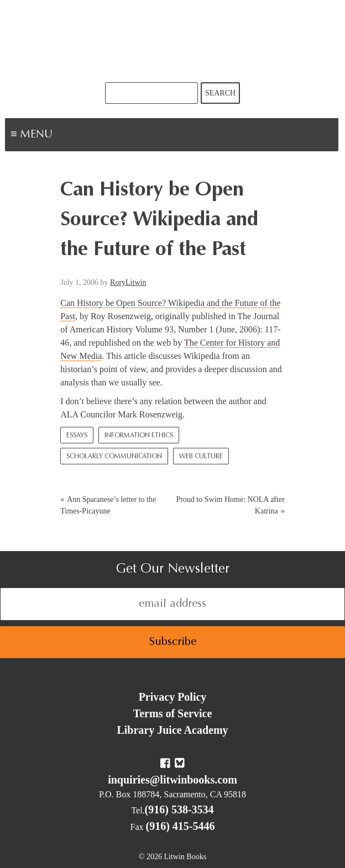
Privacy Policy (173, 697)
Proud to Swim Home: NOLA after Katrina (230, 505)
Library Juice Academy (172, 730)
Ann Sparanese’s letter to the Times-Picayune (108, 505)
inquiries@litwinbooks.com (172, 780)
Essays (77, 436)
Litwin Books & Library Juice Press (172, 41)
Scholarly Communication (114, 457)
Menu (70, 136)
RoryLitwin (128, 282)
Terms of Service (173, 713)
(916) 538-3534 (179, 809)
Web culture (201, 457)
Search (220, 93)
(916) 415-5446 (181, 826)
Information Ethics (139, 436)
